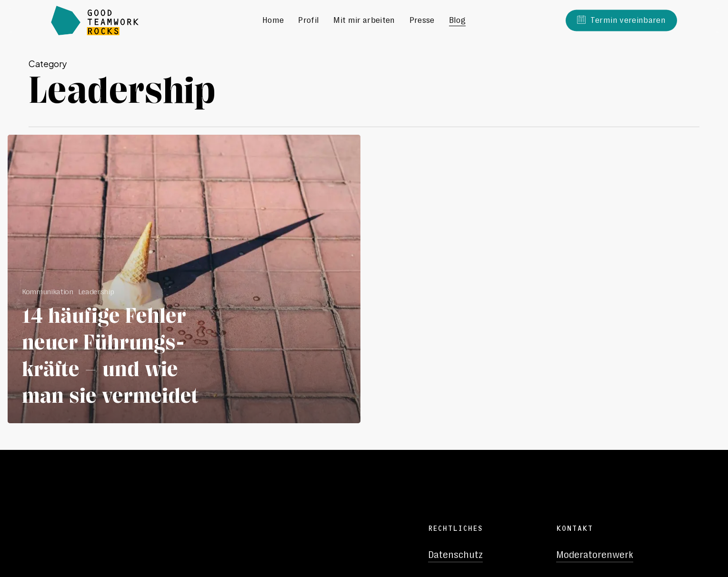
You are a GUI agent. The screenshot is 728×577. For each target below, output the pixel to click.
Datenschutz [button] (455, 555)
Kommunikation (48, 292)
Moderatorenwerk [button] (595, 555)
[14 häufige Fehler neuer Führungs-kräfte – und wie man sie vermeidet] (184, 279)
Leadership (96, 292)
